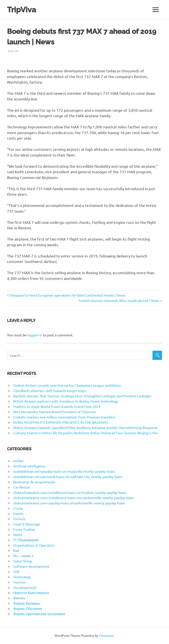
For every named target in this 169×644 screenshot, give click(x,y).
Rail (16, 550)
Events (18, 513)
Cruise (18, 508)
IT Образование (26, 540)
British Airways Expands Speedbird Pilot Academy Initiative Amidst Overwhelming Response (85, 427)
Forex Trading (24, 529)
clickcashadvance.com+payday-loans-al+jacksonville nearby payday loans (69, 503)
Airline (13, 51)
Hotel (17, 535)
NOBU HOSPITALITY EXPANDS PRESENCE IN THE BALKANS (61, 422)
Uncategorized (25, 587)
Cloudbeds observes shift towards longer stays (50, 390)
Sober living (22, 561)
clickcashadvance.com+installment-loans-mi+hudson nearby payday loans (70, 492)
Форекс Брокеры (27, 603)
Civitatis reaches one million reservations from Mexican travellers (64, 417)
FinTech (19, 519)
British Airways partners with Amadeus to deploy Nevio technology (66, 401)
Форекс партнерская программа (39, 614)
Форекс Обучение (28, 608)
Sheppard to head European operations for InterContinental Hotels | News (67, 295)
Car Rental (21, 487)
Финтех (19, 598)
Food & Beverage (27, 524)
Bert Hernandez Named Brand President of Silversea (54, 412)
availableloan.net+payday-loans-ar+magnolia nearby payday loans (64, 471)
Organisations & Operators (34, 545)
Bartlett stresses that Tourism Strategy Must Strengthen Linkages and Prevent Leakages (82, 396)
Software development (31, 566)
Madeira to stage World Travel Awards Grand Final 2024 (57, 406)
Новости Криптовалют (31, 593)
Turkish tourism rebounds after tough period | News (119, 300)
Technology (22, 577)
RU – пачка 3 (23, 556)
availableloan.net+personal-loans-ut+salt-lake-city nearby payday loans (68, 476)
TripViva (22, 10)
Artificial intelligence (29, 466)
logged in (35, 335)
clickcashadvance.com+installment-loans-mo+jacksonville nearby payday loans (74, 498)
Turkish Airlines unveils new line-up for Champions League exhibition (67, 385)
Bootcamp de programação (34, 482)
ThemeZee (106, 635)
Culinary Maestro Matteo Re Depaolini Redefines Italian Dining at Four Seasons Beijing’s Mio (85, 433)
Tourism (19, 582)
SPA (16, 571)
